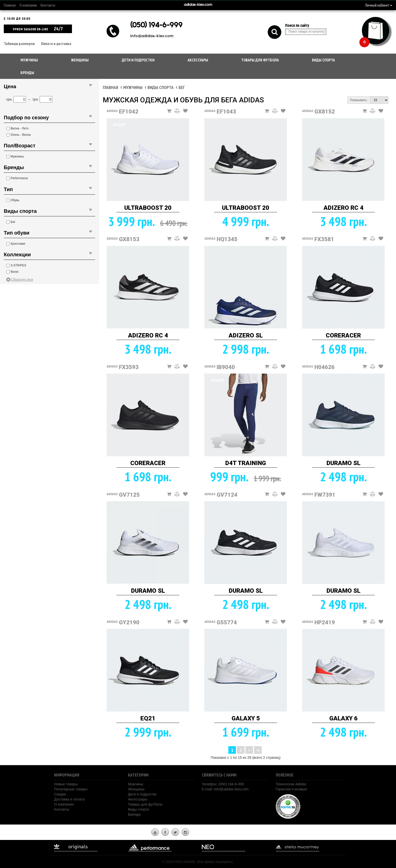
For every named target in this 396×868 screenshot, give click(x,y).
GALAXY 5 (246, 718)
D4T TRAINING (246, 463)
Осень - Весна (21, 135)
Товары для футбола (260, 60)
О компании (28, 5)
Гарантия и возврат (292, 789)
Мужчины (29, 60)
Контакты (48, 5)
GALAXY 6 (343, 718)
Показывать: (359, 100)
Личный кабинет (379, 5)
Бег (13, 222)
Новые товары (66, 784)
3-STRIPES (18, 265)
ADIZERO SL (246, 335)
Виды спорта (323, 60)
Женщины (80, 60)
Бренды (27, 73)
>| (258, 750)
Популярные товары (71, 789)
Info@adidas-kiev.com (231, 789)
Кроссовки (18, 244)
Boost (15, 272)
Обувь (15, 200)
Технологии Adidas (291, 784)
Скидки (60, 794)
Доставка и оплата (69, 799)
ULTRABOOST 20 (148, 208)
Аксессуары (198, 60)
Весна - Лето (20, 128)
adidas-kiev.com (198, 5)
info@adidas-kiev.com (152, 36)
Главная (10, 5)
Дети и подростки (138, 60)
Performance (19, 178)
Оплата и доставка (56, 43)
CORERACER (343, 335)
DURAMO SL (343, 463)
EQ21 (148, 718)
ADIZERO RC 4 (343, 208)
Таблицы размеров (19, 43)
